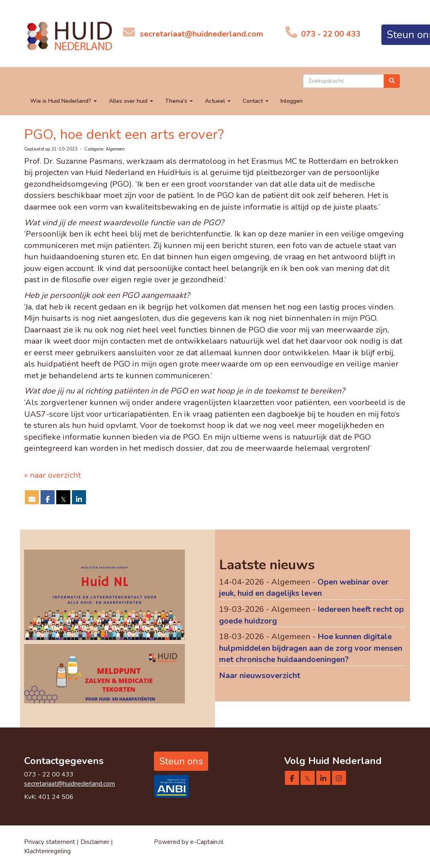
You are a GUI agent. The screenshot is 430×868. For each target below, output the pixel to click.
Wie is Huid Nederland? (63, 101)
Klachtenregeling (47, 851)
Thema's (179, 101)
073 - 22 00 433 (330, 34)
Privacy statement (50, 842)
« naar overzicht (52, 475)
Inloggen (292, 101)
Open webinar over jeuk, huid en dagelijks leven (304, 588)
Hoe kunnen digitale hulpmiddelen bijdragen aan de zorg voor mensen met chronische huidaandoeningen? (311, 648)
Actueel (218, 101)
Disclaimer (96, 842)
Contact (256, 101)
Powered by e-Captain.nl (189, 842)
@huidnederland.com (202, 34)
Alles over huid (131, 101)
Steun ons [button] (181, 761)
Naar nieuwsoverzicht (260, 675)
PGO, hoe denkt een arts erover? (124, 134)
